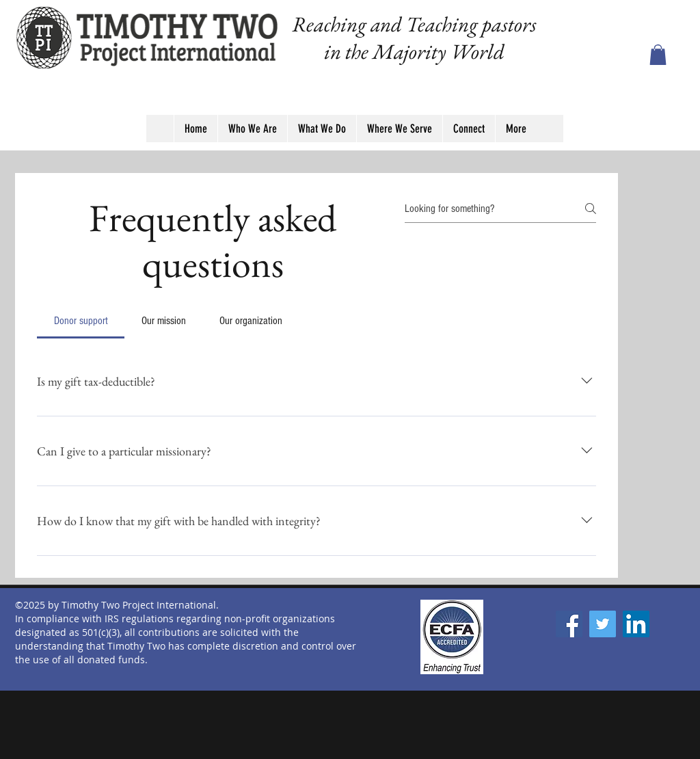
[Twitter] (603, 624)
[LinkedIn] (636, 624)
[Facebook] (569, 624)
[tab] (81, 321)
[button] (658, 55)
